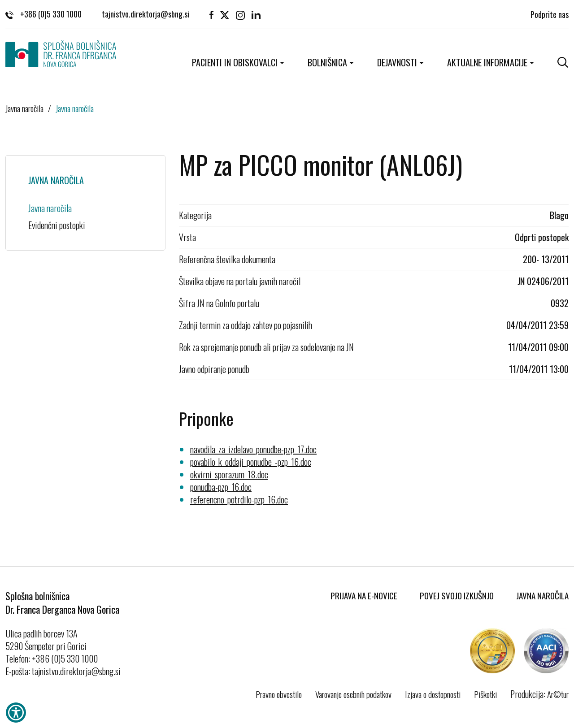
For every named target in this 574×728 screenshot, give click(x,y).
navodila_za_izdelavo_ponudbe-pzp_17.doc (253, 449)
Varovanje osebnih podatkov (353, 694)
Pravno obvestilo (279, 694)
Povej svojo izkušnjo (457, 595)
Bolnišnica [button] (327, 62)
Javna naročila (24, 108)
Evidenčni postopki (57, 225)
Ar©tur (558, 694)
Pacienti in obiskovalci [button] (235, 62)
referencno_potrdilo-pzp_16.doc (239, 499)
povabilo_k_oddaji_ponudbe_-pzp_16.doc (251, 462)
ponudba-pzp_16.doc (221, 487)
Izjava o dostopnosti (433, 694)
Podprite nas (550, 13)
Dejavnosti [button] (397, 62)
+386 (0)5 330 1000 (43, 13)
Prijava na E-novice (364, 595)
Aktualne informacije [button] (487, 62)
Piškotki (485, 694)
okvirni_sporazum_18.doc (229, 474)
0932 (560, 303)
